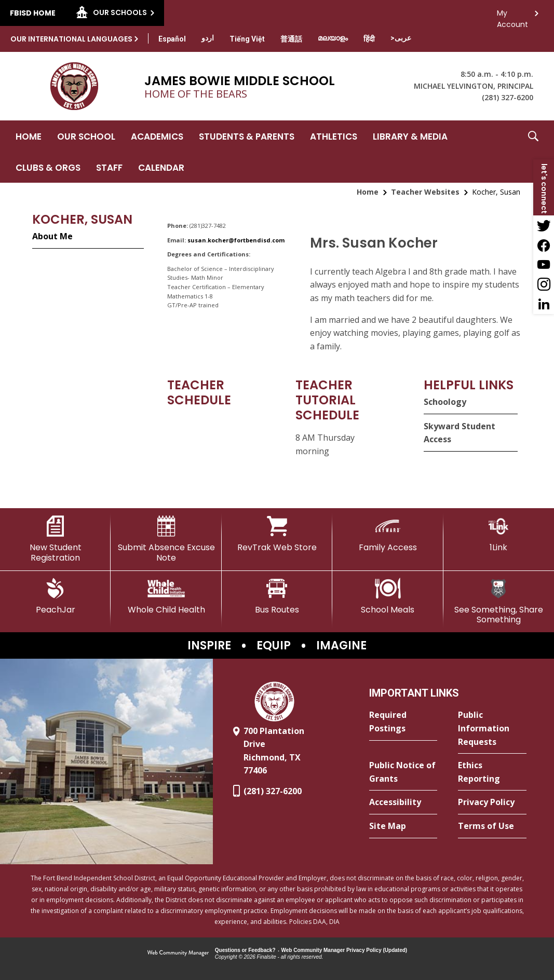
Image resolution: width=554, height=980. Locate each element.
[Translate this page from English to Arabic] (401, 38)
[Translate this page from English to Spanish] (172, 39)
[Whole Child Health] (166, 596)
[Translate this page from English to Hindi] (369, 39)
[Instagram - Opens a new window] (544, 284)
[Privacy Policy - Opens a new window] (492, 802)
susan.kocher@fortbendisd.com (236, 240)
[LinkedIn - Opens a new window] (544, 304)
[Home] (29, 136)
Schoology (445, 402)
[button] (533, 152)
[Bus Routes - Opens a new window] (277, 596)
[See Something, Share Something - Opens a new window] (499, 601)
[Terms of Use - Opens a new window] (492, 826)
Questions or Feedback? (245, 950)
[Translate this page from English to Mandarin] (291, 39)
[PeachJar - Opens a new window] (55, 596)
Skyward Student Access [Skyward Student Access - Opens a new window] (460, 433)
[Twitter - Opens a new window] (544, 225)
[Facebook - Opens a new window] (544, 245)
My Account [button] (512, 16)
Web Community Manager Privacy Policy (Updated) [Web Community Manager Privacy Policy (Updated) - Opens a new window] (344, 950)
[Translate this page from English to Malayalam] (333, 38)
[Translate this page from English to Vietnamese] (247, 39)
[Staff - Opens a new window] (109, 167)
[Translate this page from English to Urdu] (208, 38)
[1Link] (499, 534)
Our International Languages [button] (71, 39)
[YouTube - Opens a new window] (544, 265)
